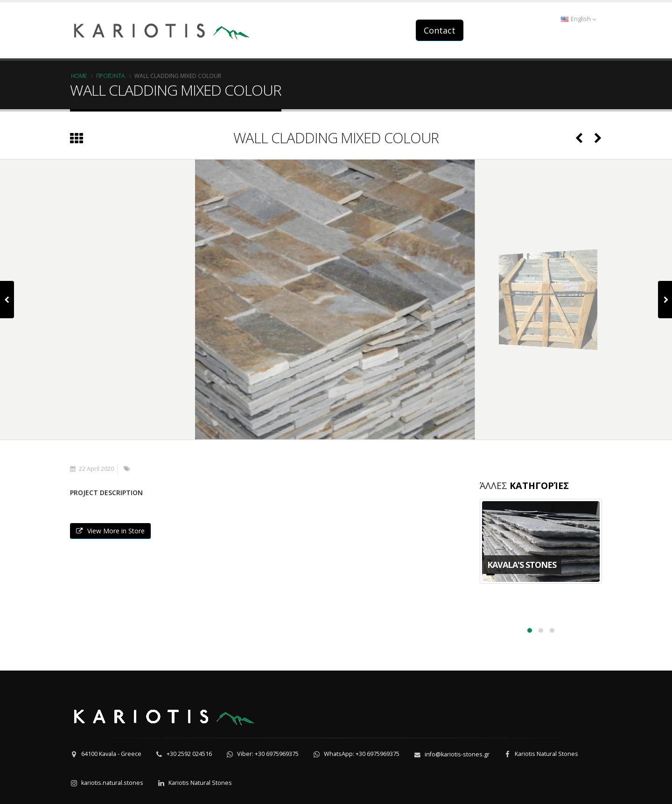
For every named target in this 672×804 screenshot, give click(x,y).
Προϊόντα (111, 76)
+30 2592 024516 (189, 754)
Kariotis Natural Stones (546, 754)
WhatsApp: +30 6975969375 (362, 754)
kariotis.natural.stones (112, 783)
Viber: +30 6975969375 (268, 754)
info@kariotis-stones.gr (457, 754)
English (578, 19)
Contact (440, 30)
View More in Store (110, 531)
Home (79, 76)
